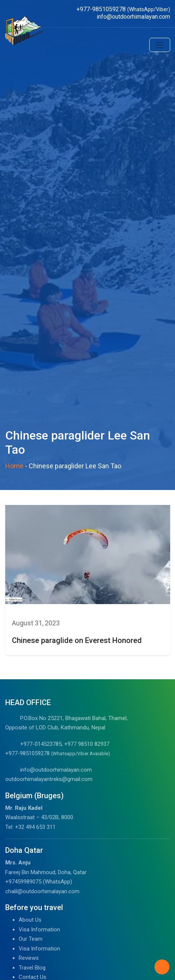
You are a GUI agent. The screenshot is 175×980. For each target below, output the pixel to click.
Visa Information (39, 930)
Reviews (29, 958)
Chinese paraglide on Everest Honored (77, 640)
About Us (30, 920)
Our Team (31, 939)
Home (14, 466)
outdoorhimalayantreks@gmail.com (49, 779)
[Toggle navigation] (160, 45)
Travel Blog (32, 968)
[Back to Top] (162, 967)
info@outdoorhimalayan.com (56, 770)
